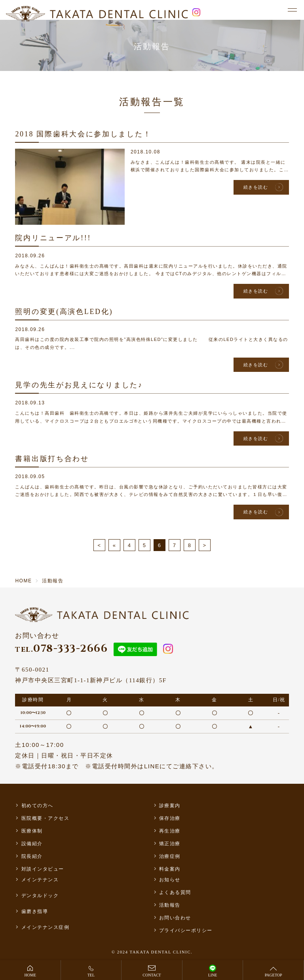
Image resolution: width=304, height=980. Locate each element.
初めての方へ (37, 806)
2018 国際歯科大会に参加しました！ (83, 134)
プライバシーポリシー (186, 930)
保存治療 (170, 818)
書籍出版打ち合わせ (52, 459)
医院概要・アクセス (46, 818)
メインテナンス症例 (46, 927)
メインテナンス (40, 880)
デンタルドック (40, 896)
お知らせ (170, 880)
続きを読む (256, 187)
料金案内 (170, 869)
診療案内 (170, 806)
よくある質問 (175, 892)
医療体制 (32, 831)
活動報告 (170, 905)
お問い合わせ (175, 918)
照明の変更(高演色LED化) (64, 312)
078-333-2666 (61, 649)
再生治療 (170, 831)
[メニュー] (292, 10)
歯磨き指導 (35, 911)
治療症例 (170, 856)
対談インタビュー (43, 869)
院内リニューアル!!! (53, 238)
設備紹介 (32, 844)
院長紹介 (32, 856)
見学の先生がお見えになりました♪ (79, 385)
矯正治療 (170, 844)
